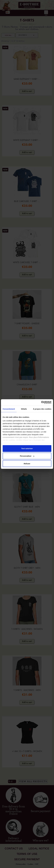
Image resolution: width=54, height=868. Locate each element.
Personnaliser (27, 456)
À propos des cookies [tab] (42, 409)
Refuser (27, 463)
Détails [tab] (24, 409)
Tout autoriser (27, 448)
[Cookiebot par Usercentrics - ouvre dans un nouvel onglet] (41, 403)
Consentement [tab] (9, 409)
